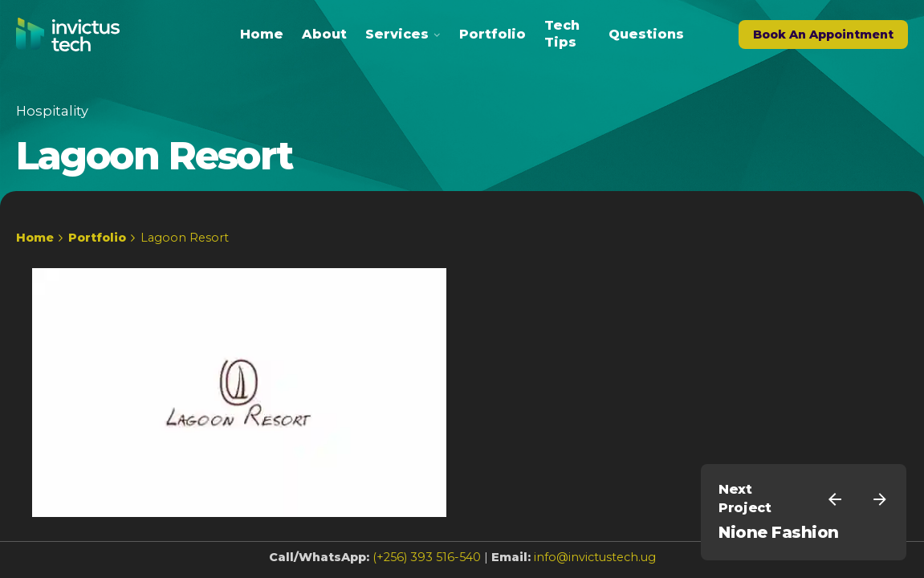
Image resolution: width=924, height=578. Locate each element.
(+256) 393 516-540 (427, 557)
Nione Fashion (779, 532)
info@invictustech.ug (595, 557)
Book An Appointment (823, 35)
